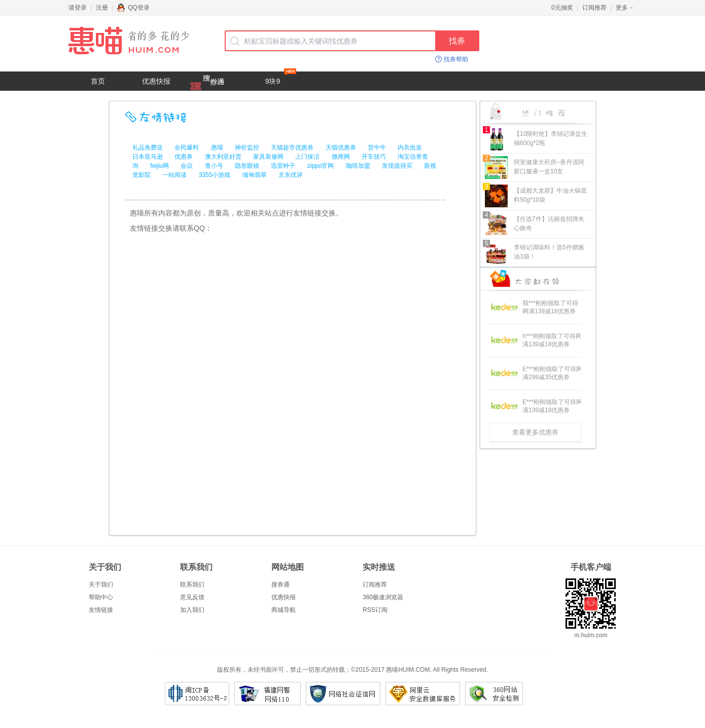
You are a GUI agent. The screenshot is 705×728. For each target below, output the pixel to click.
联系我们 (192, 585)
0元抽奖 (562, 8)
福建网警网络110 (268, 694)
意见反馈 (192, 597)
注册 (102, 8)
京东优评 (291, 175)
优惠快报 (156, 81)
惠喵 (217, 148)
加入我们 (192, 610)
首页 (98, 81)
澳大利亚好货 (223, 157)
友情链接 (101, 610)
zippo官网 (321, 166)
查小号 (214, 166)
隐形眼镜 (247, 166)
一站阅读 (174, 175)
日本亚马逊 (148, 157)
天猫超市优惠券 (292, 148)
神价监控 (247, 148)
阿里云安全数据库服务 (423, 694)
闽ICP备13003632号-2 (197, 694)
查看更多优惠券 (535, 432)
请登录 (78, 8)
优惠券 (184, 157)
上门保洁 (307, 157)
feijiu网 (160, 166)
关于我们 (101, 585)
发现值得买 (397, 166)
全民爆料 (187, 148)
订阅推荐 (594, 8)
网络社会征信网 (343, 694)
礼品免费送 (148, 148)
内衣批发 (410, 148)
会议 (187, 166)
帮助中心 (101, 597)
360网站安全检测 (494, 694)
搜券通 (280, 585)
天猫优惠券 (341, 148)
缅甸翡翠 (255, 175)
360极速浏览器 (383, 597)
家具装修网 (268, 157)
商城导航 (284, 610)
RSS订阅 (375, 610)
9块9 (281, 78)
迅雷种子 (283, 166)
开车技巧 (374, 157)
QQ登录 (133, 8)
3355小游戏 (215, 175)
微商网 (341, 157)
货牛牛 (377, 148)
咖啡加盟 (358, 166)
